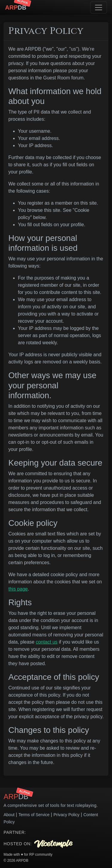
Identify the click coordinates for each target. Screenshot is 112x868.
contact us (47, 642)
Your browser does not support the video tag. (48, 832)
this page (18, 589)
